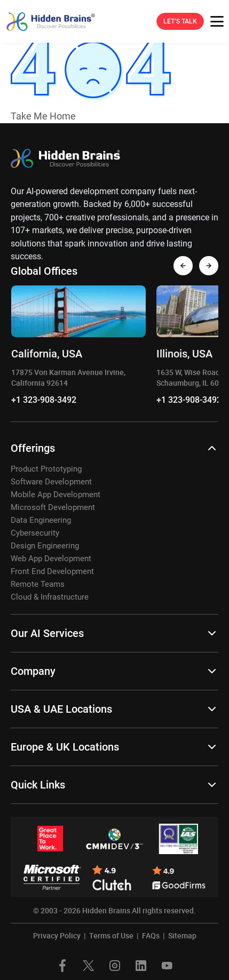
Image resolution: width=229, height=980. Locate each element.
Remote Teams (38, 584)
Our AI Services (47, 633)
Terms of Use (111, 935)
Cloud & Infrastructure (50, 597)
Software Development (51, 482)
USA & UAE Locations (61, 709)
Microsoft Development (53, 507)
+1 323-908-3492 (44, 400)
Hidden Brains (106, 910)
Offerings (33, 448)
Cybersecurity (35, 533)
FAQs (151, 935)
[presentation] (183, 266)
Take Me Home (43, 116)
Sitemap (182, 935)
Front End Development (52, 571)
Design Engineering (45, 546)
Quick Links (38, 785)
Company (33, 671)
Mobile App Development (56, 495)
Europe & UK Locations (65, 747)
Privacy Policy (57, 935)
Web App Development (51, 559)
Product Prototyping (46, 469)
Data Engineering (41, 520)
